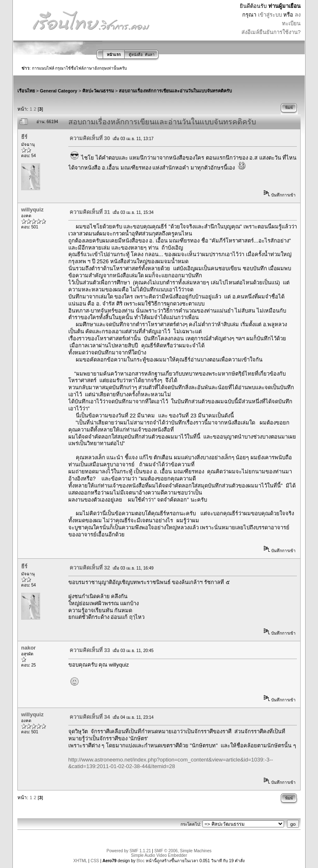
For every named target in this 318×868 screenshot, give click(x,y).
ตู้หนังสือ (136, 55)
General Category (58, 91)
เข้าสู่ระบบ (270, 15)
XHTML (80, 861)
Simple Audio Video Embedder (159, 855)
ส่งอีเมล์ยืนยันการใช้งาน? (271, 32)
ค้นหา (150, 55)
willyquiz (32, 210)
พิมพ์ (289, 108)
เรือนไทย (26, 91)
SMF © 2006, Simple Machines (183, 851)
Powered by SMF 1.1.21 (129, 851)
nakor (28, 648)
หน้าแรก (114, 55)
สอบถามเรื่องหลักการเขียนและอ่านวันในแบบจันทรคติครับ (175, 91)
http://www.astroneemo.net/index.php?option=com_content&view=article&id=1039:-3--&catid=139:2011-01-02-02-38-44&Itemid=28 (171, 763)
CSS (95, 861)
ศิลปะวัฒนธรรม (98, 91)
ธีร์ (24, 137)
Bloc (141, 861)
